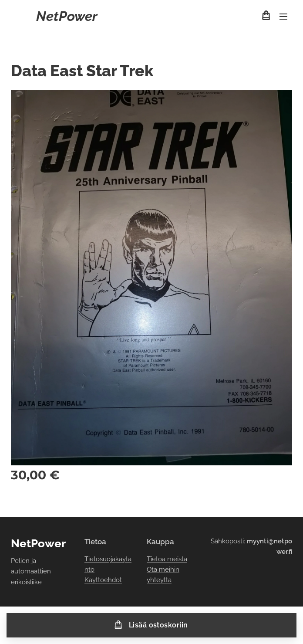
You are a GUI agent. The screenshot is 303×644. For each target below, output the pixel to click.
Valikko (283, 17)
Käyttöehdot (103, 580)
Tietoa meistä (167, 559)
